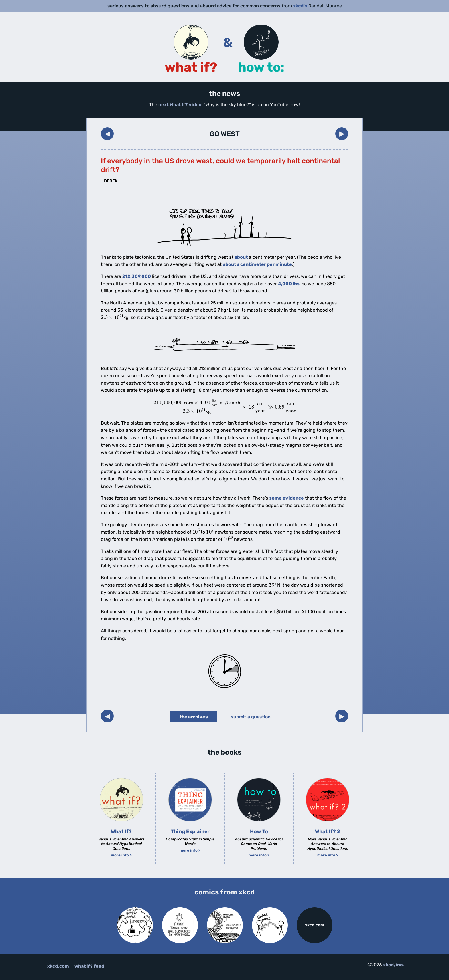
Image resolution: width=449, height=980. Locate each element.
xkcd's (300, 6)
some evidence (286, 498)
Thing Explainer (190, 831)
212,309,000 (137, 276)
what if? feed (89, 966)
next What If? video (180, 105)
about (241, 257)
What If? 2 (328, 831)
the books (224, 752)
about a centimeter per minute (257, 264)
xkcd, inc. (394, 965)
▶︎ (342, 133)
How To (259, 831)
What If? (121, 831)
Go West (225, 134)
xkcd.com (315, 925)
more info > (121, 855)
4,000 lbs (289, 284)
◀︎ (107, 133)
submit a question (251, 717)
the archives (194, 717)
